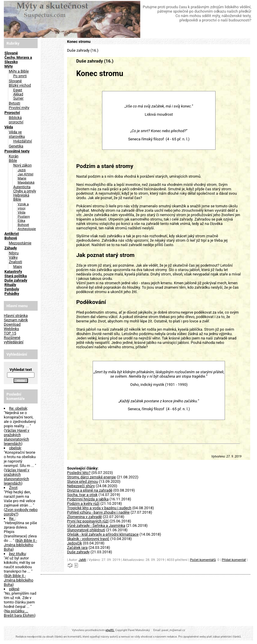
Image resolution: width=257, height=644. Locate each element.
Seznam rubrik (16, 320)
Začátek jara (77, 548)
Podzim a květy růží (83, 503)
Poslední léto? (79, 473)
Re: (12, 518)
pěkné (14, 589)
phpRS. (110, 630)
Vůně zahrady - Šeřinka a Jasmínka (96, 526)
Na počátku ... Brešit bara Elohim (19, 613)
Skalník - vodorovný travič (88, 539)
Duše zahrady (78, 552)
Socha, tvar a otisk (82, 495)
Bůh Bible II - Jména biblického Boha (20, 545)
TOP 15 (10, 333)
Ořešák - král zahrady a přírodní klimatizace (103, 534)
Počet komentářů (203, 560)
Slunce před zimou (82, 481)
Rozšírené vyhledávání (14, 340)
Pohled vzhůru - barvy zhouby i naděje (98, 512)
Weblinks (11, 329)
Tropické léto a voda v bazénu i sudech (99, 508)
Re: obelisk (18, 408)
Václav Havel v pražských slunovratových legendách (17, 437)
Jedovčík (75, 543)
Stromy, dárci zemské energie (91, 477)
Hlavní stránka (16, 316)
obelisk (15, 448)
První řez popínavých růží (88, 521)
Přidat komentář (234, 560)
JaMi (82, 560)
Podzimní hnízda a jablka (88, 499)
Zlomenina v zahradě (84, 517)
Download (12, 324)
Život (13, 488)
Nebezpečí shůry (81, 486)
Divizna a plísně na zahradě (90, 490)
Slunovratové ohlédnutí (86, 530)
